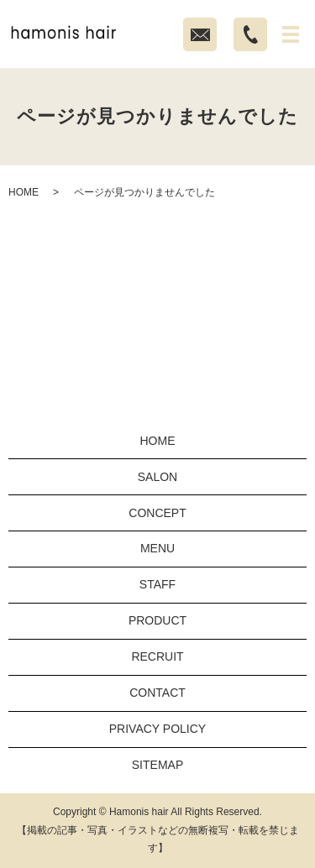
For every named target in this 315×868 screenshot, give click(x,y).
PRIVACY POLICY (157, 729)
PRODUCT (157, 620)
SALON (157, 477)
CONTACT (157, 693)
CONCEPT (157, 513)
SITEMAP (157, 765)
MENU (157, 548)
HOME (24, 192)
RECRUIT (157, 656)
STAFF (157, 584)
